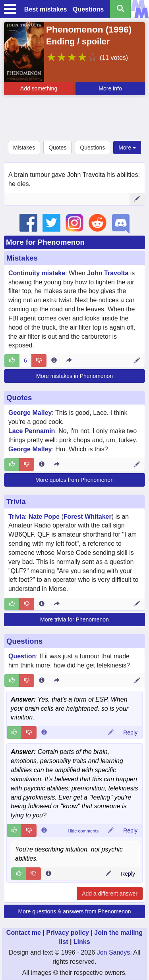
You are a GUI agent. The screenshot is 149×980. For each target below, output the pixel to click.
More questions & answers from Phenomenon (74, 911)
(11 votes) (114, 58)
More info (110, 88)
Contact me (24, 933)
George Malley (30, 413)
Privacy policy (68, 933)
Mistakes (24, 148)
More (127, 148)
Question (22, 656)
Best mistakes (46, 9)
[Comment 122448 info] (44, 733)
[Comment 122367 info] (44, 830)
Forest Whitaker (88, 517)
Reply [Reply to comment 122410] (128, 874)
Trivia (16, 502)
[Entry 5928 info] (54, 361)
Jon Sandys (114, 952)
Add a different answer (110, 894)
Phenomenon (75, 29)
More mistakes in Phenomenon (74, 376)
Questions (88, 9)
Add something (39, 88)
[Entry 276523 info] (42, 464)
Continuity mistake (37, 273)
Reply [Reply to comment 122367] (130, 830)
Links (82, 942)
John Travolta (108, 273)
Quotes (57, 148)
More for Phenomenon (45, 242)
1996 (118, 29)
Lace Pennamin (32, 431)
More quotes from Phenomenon (74, 480)
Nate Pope (44, 517)
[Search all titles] (120, 9)
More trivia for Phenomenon (74, 619)
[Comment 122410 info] (48, 874)
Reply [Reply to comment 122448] (130, 733)
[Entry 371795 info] (42, 681)
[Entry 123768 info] (42, 604)
